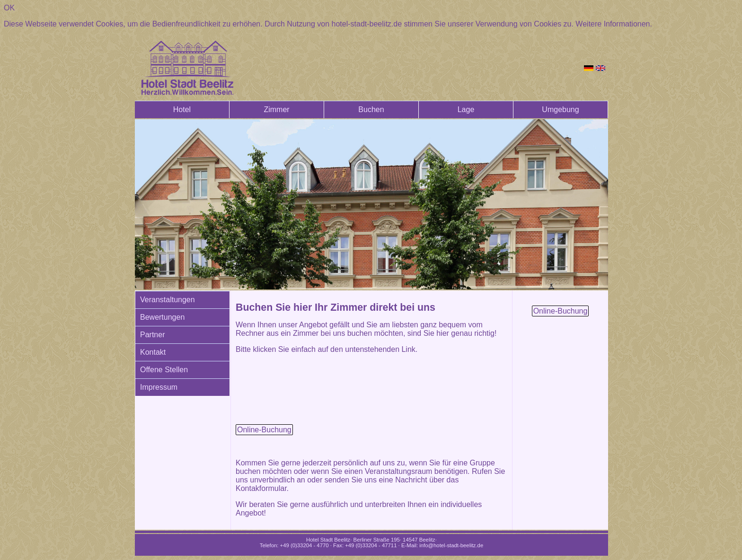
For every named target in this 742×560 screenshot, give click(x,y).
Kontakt (153, 352)
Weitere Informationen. (614, 24)
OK (9, 8)
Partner (152, 335)
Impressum (159, 387)
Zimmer (276, 109)
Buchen (371, 109)
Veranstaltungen (168, 300)
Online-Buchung (264, 430)
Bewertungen (162, 317)
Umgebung (560, 109)
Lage (466, 109)
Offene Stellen (164, 370)
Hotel (182, 109)
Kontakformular (261, 488)
